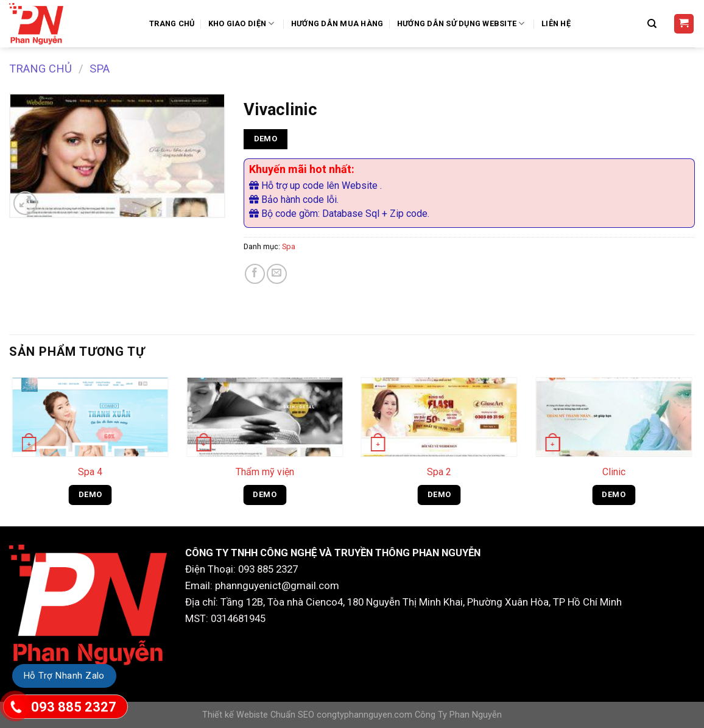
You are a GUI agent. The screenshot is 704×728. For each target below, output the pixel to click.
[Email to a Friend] (277, 274)
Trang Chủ (172, 23)
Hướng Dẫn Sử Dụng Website (463, 23)
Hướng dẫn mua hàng (337, 23)
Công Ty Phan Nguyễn (458, 715)
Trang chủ (40, 69)
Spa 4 (90, 472)
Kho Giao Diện (243, 23)
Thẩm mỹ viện (265, 472)
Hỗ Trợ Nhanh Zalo (64, 676)
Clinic (614, 472)
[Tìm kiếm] (653, 24)
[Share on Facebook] (255, 274)
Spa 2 (439, 472)
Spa (100, 69)
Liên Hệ (556, 23)
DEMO (266, 139)
